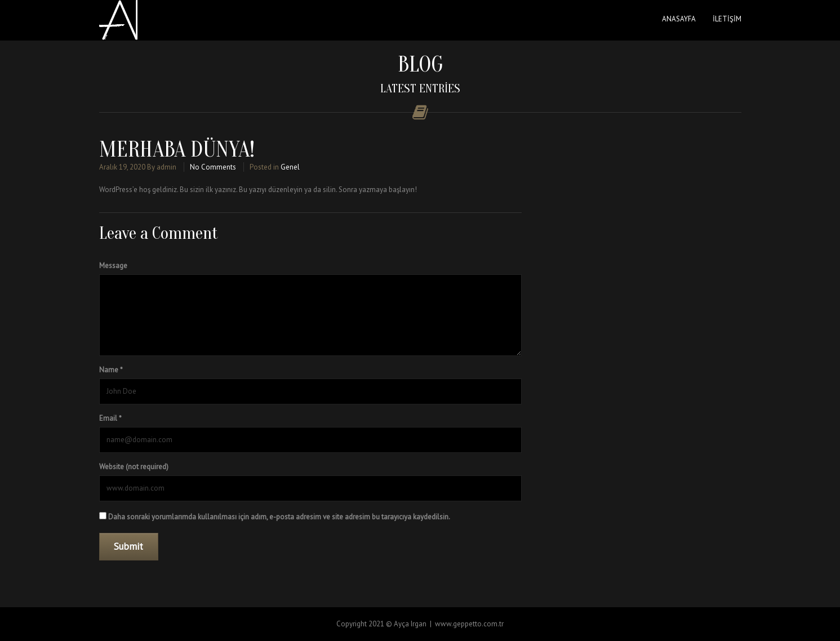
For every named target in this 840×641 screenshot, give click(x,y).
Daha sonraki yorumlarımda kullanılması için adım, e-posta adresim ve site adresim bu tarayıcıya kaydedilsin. (279, 517)
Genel (290, 167)
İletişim (727, 19)
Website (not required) (134, 467)
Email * (110, 418)
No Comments (213, 167)
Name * (111, 370)
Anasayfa (679, 19)
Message (113, 266)
